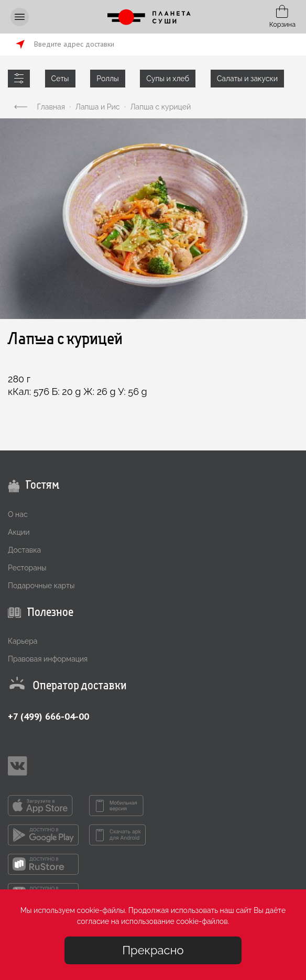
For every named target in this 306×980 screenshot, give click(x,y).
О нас (18, 514)
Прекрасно (153, 950)
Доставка (24, 550)
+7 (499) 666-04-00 (48, 716)
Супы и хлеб (168, 79)
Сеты (60, 79)
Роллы (107, 79)
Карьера (23, 641)
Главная (51, 107)
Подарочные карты (41, 586)
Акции (19, 532)
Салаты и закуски (247, 79)
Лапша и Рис (98, 107)
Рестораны (27, 568)
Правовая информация (48, 659)
